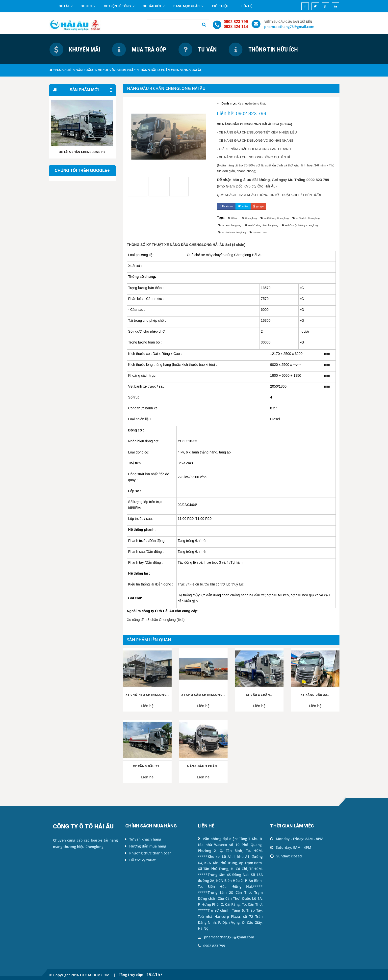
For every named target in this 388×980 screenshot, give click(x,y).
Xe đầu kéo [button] (154, 6)
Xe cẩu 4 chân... (259, 695)
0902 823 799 (236, 22)
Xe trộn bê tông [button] (119, 6)
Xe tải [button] (66, 6)
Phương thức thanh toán (148, 853)
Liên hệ (246, 6)
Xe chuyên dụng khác (117, 70)
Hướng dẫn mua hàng (146, 846)
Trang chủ (60, 70)
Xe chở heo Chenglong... (147, 695)
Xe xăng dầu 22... (315, 695)
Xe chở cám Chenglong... (203, 695)
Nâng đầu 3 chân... (203, 766)
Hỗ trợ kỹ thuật (141, 860)
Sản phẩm (85, 70)
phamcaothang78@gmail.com (289, 27)
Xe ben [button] (88, 6)
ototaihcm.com (95, 975)
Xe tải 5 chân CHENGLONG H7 (82, 152)
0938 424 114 (236, 27)
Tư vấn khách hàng (143, 839)
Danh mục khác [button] (188, 6)
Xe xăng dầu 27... (147, 766)
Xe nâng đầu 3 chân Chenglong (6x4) (156, 620)
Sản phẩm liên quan (149, 640)
